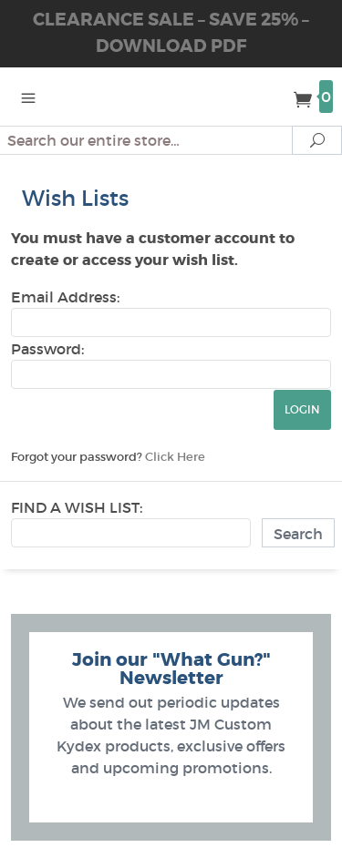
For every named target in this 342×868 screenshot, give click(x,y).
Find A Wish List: (77, 507)
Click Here (175, 457)
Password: (47, 349)
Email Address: (65, 297)
